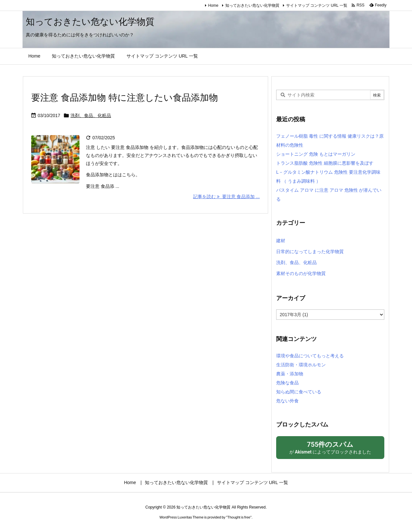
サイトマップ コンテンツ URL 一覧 (317, 5)
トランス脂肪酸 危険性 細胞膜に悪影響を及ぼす (325, 163)
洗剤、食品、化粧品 (91, 115)
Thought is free (239, 517)
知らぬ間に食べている (299, 392)
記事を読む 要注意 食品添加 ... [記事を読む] (226, 197)
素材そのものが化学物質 (301, 273)
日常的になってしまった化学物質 (310, 252)
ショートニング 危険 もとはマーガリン (316, 154)
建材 (281, 241)
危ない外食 (287, 401)
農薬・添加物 (290, 374)
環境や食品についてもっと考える (310, 356)
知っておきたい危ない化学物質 (252, 5)
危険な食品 (287, 383)
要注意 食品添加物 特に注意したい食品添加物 (125, 98)
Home (213, 5)
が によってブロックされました (330, 447)
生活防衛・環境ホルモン (301, 365)
